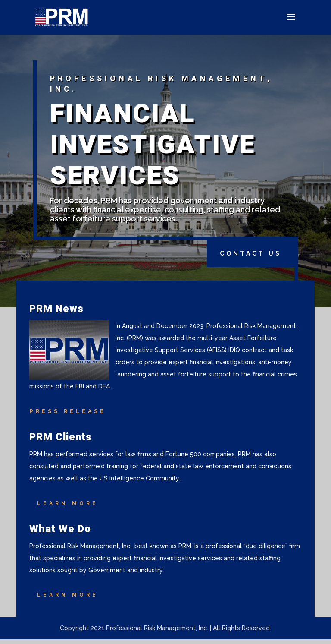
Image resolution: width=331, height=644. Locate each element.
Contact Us (251, 253)
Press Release (68, 411)
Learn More (68, 503)
